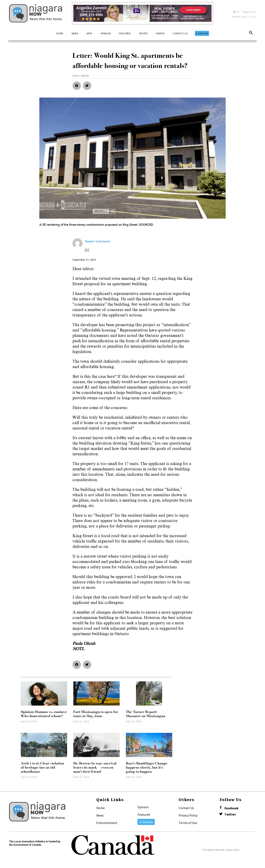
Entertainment (107, 823)
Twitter (231, 815)
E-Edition (146, 822)
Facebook (232, 808)
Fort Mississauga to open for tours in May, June (96, 714)
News (100, 815)
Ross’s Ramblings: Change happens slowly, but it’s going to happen (147, 767)
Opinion (143, 807)
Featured (144, 814)
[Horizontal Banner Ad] (143, 13)
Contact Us (186, 808)
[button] (251, 33)
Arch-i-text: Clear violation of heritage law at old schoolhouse (42, 767)
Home (101, 808)
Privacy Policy (188, 815)
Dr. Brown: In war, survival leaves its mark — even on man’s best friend (95, 767)
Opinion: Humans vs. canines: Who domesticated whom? (44, 714)
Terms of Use (188, 823)
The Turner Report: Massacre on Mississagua (146, 714)
